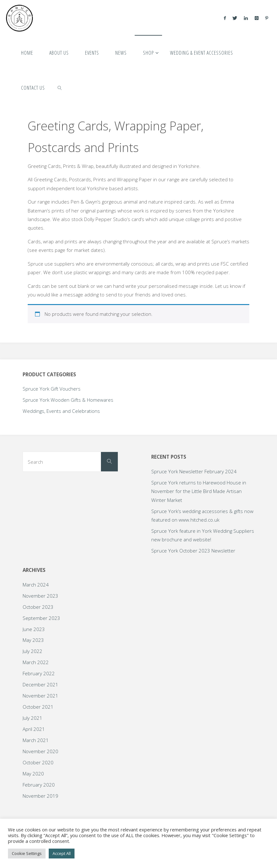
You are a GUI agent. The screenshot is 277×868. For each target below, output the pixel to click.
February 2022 (39, 673)
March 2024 (36, 585)
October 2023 (38, 607)
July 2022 (32, 651)
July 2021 (32, 718)
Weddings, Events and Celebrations (61, 411)
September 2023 (41, 618)
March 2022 (36, 662)
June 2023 (34, 629)
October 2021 (38, 707)
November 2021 (40, 696)
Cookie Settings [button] (27, 853)
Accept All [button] (62, 853)
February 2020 (39, 785)
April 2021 (34, 729)
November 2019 (40, 796)
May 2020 (33, 774)
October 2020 (38, 762)
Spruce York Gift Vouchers (52, 389)
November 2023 (40, 596)
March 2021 (36, 740)
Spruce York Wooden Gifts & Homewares (68, 400)
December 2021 (40, 684)
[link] (60, 87)
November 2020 (40, 751)
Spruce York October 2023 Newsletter (193, 551)
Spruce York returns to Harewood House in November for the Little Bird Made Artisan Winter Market (199, 491)
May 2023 (33, 640)
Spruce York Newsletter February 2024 (194, 471)
